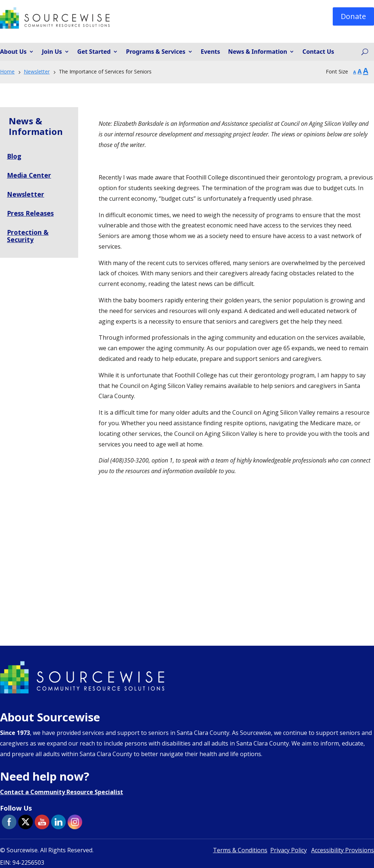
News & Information (258, 52)
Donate (353, 16)
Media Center (29, 175)
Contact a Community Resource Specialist (62, 792)
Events (211, 52)
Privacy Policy (289, 850)
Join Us (52, 52)
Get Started (94, 52)
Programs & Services (156, 52)
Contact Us (318, 52)
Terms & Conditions (240, 850)
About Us (13, 52)
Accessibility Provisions (343, 850)
